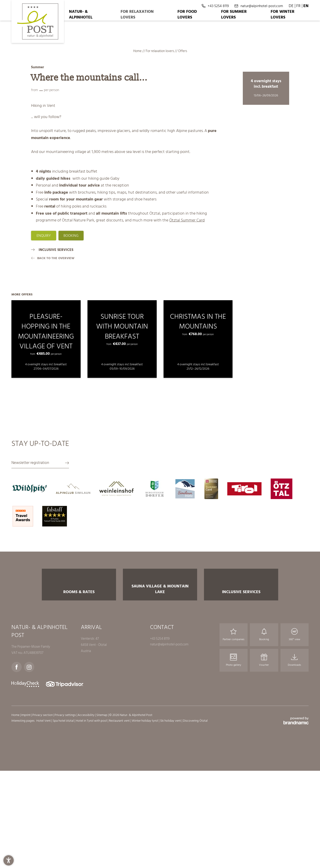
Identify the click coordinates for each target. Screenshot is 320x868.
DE (291, 6)
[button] (9, 859)
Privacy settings (66, 832)
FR (298, 6)
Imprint (26, 832)
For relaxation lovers (160, 51)
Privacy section (43, 832)
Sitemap (102, 832)
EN (306, 6)
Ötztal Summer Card (187, 220)
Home (138, 51)
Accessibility (86, 832)
